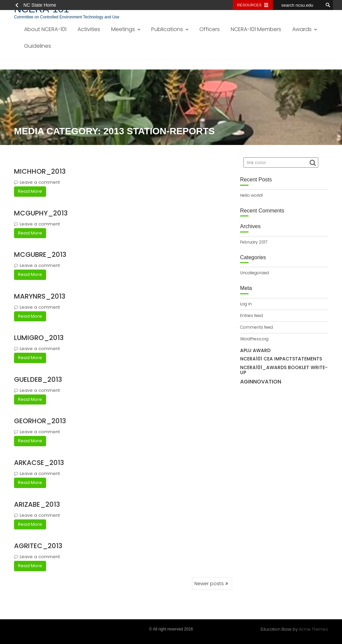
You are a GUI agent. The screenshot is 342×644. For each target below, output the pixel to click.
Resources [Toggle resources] (249, 5)
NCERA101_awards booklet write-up (284, 370)
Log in (246, 304)
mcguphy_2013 (41, 213)
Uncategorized (254, 273)
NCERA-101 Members (256, 29)
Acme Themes (313, 628)
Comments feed (256, 327)
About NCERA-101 (45, 29)
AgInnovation (261, 382)
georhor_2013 (40, 421)
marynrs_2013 (40, 296)
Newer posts (209, 584)
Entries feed (251, 315)
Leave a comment (40, 182)
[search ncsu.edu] (298, 5)
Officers (210, 29)
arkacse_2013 (39, 463)
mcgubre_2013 (40, 255)
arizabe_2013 (37, 504)
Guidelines (38, 46)
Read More (30, 191)
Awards (302, 29)
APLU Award (255, 350)
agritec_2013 (38, 546)
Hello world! (251, 195)
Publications (167, 29)
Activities (89, 29)
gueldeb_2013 (38, 379)
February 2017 (254, 242)
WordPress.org (254, 339)
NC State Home (40, 5)
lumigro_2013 (39, 338)
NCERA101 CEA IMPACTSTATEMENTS (281, 359)
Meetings (123, 29)
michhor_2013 (40, 171)
